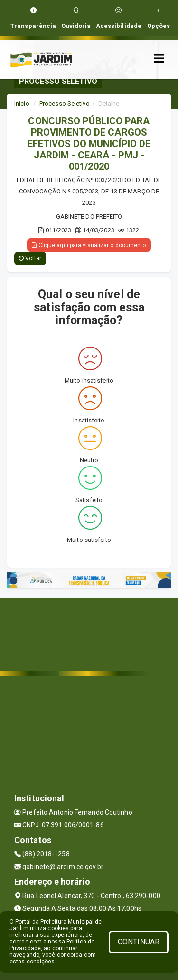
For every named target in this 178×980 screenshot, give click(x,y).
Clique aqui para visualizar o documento (89, 245)
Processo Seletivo (65, 104)
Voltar (30, 258)
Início (22, 104)
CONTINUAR (139, 942)
